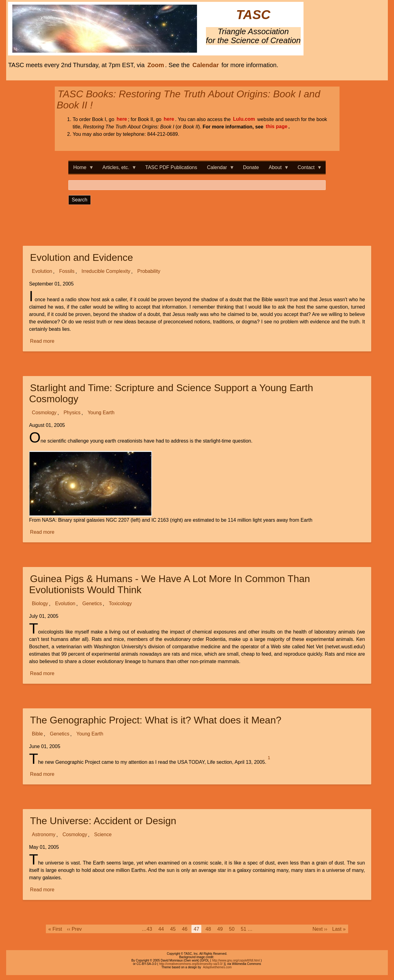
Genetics (92, 604)
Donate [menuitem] (251, 167)
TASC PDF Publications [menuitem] (171, 167)
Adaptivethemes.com (217, 967)
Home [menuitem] (81, 169)
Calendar (206, 65)
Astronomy (44, 835)
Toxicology (121, 604)
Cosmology (44, 413)
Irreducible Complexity (106, 271)
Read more (43, 341)
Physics (72, 413)
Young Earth (101, 413)
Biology (40, 604)
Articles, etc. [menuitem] (117, 169)
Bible (38, 734)
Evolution (42, 271)
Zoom (156, 65)
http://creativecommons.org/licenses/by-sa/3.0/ (191, 964)
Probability (149, 271)
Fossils (67, 271)
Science (103, 835)
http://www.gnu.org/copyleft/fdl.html (236, 960)
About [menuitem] (276, 169)
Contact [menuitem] (307, 169)
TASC (253, 15)
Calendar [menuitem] (218, 169)
